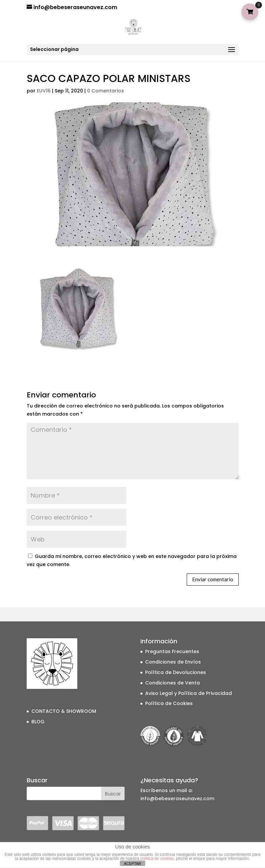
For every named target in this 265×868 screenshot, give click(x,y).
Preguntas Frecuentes (172, 651)
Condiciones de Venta (173, 683)
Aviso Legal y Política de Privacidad (189, 693)
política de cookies (157, 859)
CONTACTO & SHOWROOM (64, 711)
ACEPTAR (132, 864)
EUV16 (44, 91)
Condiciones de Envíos (173, 662)
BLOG (38, 722)
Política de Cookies (169, 703)
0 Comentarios (105, 91)
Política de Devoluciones (176, 672)
